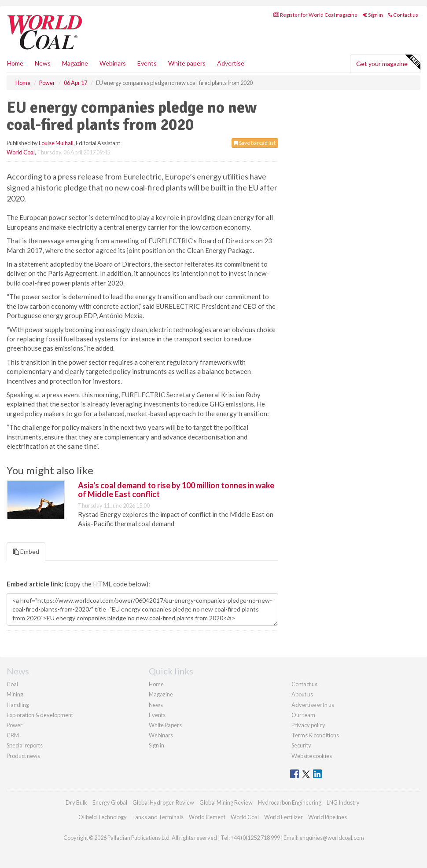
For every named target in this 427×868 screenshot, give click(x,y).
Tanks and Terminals (158, 817)
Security (301, 745)
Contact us (403, 15)
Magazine (75, 63)
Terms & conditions (315, 735)
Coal (12, 684)
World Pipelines (328, 817)
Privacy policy (308, 725)
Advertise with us (313, 705)
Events (147, 63)
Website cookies (312, 756)
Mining (15, 694)
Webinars (113, 63)
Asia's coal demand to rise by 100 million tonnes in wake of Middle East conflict (176, 490)
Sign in (373, 15)
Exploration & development (40, 715)
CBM (13, 735)
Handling (18, 705)
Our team (303, 715)
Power (15, 725)
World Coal (21, 152)
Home (15, 63)
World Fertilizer (283, 817)
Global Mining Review (226, 802)
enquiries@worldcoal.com (332, 838)
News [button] (43, 63)
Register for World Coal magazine (315, 15)
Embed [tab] (26, 551)
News (156, 705)
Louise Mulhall (56, 143)
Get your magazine (388, 62)
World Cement (207, 817)
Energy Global (110, 802)
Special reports (25, 745)
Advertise (231, 63)
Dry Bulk (76, 802)
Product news (23, 756)
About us (302, 694)
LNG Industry (343, 802)
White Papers (165, 725)
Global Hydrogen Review (163, 802)
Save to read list (255, 143)
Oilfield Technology (103, 817)
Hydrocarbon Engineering (290, 802)
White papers (187, 63)
